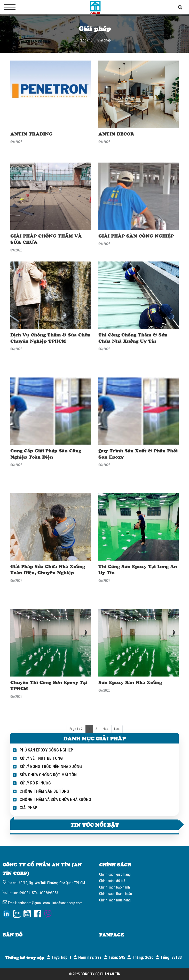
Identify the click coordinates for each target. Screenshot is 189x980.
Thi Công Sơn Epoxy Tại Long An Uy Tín (138, 569)
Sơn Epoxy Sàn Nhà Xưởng (130, 682)
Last (117, 729)
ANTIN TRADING (31, 134)
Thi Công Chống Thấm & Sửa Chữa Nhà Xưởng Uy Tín (133, 338)
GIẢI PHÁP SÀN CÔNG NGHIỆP (136, 236)
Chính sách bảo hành (115, 887)
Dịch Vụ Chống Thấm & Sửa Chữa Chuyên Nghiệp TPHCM (50, 338)
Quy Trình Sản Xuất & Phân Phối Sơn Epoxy (138, 454)
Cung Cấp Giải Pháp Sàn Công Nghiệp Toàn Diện (46, 454)
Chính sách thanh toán (116, 894)
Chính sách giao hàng (115, 874)
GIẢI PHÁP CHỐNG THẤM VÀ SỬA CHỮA (46, 239)
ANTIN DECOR (116, 134)
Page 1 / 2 (76, 729)
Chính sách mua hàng (115, 900)
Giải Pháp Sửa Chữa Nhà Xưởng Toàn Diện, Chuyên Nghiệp (48, 569)
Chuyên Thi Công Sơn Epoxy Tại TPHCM (49, 685)
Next (106, 729)
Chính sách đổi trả (112, 881)
